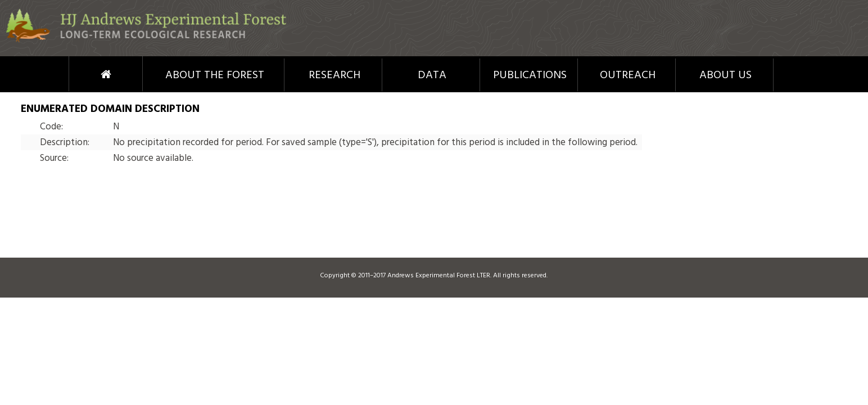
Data (432, 75)
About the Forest (215, 75)
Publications (530, 75)
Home (85, 74)
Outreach (628, 75)
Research (334, 75)
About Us (725, 75)
